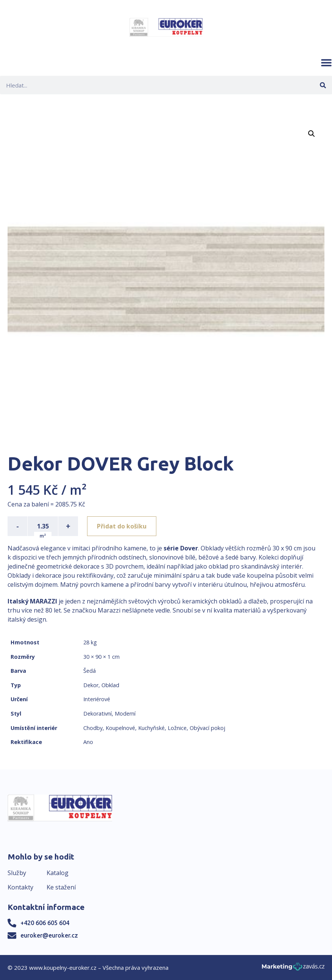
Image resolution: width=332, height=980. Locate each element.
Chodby (93, 728)
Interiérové (97, 699)
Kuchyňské (151, 728)
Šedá (90, 671)
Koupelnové (120, 728)
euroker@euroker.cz (49, 935)
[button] (326, 63)
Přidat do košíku (122, 526)
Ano (88, 742)
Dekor (91, 685)
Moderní (125, 714)
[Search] (323, 85)
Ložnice (177, 728)
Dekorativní (97, 714)
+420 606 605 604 (45, 923)
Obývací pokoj (207, 728)
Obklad (110, 685)
